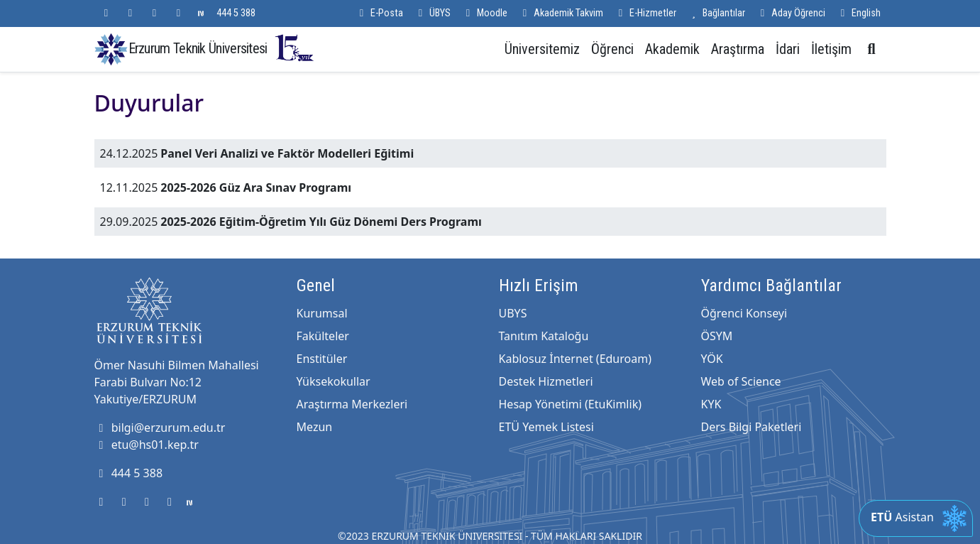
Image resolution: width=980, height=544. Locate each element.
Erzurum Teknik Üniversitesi (222, 48)
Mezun (315, 427)
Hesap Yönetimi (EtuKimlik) (570, 404)
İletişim (831, 49)
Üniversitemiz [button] (542, 49)
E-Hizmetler (645, 13)
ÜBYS (433, 13)
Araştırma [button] (738, 49)
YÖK (712, 359)
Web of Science (741, 381)
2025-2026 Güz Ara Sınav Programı (256, 187)
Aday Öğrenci (791, 13)
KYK (711, 404)
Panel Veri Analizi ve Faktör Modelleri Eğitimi (287, 153)
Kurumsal (322, 313)
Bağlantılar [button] (716, 13)
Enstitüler (322, 359)
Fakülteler (323, 336)
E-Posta (379, 13)
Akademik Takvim (561, 13)
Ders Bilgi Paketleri (751, 427)
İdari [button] (788, 49)
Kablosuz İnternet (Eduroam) (575, 359)
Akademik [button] (672, 49)
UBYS (513, 313)
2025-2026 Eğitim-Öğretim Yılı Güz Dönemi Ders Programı (321, 222)
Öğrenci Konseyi (744, 313)
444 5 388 (236, 13)
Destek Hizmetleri (546, 381)
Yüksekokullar (334, 381)
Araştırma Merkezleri (352, 404)
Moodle (485, 13)
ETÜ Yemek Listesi (546, 427)
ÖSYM (717, 336)
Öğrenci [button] (612, 49)
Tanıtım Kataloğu (544, 336)
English (859, 13)
